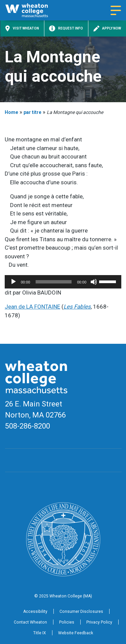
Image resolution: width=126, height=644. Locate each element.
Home (11, 112)
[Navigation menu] (116, 10)
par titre (32, 112)
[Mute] (94, 282)
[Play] (13, 282)
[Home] (32, 10)
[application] (63, 282)
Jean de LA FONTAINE (32, 307)
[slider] (54, 282)
